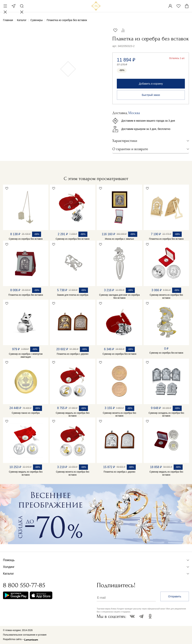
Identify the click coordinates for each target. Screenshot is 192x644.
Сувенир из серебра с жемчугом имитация (26, 355)
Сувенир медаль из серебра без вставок (72, 414)
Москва (13, 6)
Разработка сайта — (14, 639)
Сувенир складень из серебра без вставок (166, 414)
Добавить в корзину (151, 84)
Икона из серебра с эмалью (120, 239)
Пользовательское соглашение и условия (25, 635)
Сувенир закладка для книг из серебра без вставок (119, 296)
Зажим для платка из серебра (73, 295)
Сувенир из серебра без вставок (26, 239)
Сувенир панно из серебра (26, 413)
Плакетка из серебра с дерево (72, 354)
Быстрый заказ (151, 95)
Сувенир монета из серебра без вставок (166, 296)
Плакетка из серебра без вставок (166, 239)
